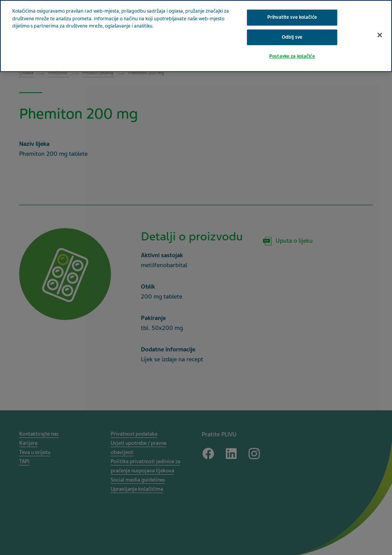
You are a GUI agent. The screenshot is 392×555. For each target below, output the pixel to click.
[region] (196, 36)
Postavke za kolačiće (292, 56)
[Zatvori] (380, 35)
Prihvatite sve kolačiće (292, 17)
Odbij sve (292, 37)
